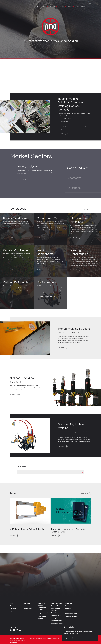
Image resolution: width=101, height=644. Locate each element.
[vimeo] (17, 630)
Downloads (13, 608)
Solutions (40, 601)
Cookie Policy (46, 638)
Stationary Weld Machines (56, 609)
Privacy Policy (32, 638)
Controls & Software (57, 615)
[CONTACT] (83, 6)
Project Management (71, 616)
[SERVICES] (71, 6)
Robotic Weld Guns (56, 603)
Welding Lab (68, 603)
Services (67, 601)
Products (53, 601)
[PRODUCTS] (62, 6)
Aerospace (27, 606)
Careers (12, 606)
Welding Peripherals (57, 621)
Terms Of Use (39, 638)
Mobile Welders (55, 613)
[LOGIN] (89, 6)
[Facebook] (11, 630)
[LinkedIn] (14, 630)
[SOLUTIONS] (53, 6)
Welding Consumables (57, 618)
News (12, 603)
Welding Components (57, 623)
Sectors (25, 601)
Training (67, 606)
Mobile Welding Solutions (42, 617)
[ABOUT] (38, 6)
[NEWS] (77, 6)
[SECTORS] (45, 6)
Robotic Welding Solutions (42, 604)
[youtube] (20, 630)
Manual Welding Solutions (42, 609)
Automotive (27, 603)
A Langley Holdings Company (17, 638)
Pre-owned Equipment (71, 614)
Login (12, 611)
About (11, 601)
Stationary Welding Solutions (43, 613)
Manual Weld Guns (56, 606)
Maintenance (69, 608)
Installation (68, 611)
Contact (80, 601)
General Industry (29, 608)
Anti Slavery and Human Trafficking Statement (60, 638)
